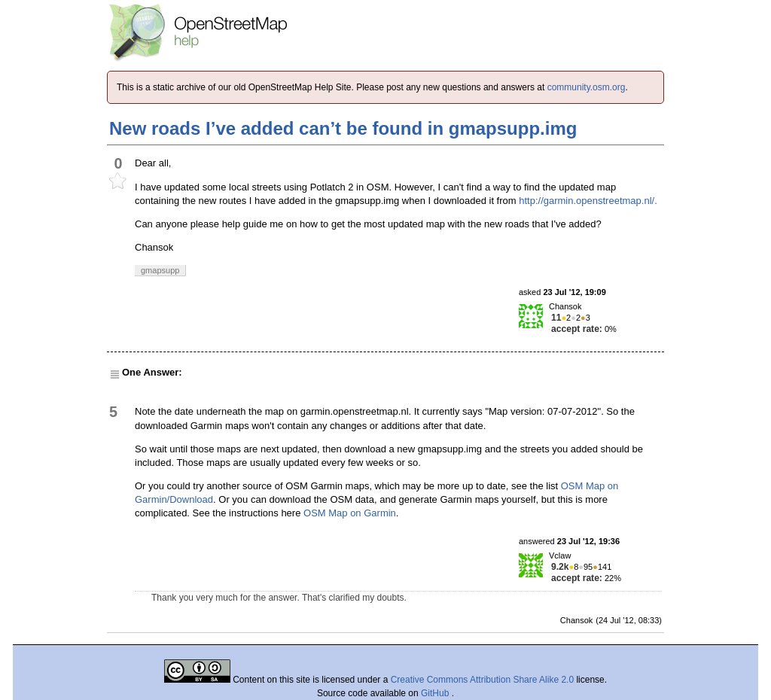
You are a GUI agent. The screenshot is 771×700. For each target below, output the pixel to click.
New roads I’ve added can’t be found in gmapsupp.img (343, 128)
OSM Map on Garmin (350, 513)
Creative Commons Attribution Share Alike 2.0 (482, 680)
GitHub (436, 693)
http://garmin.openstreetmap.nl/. (588, 201)
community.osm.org (587, 87)
